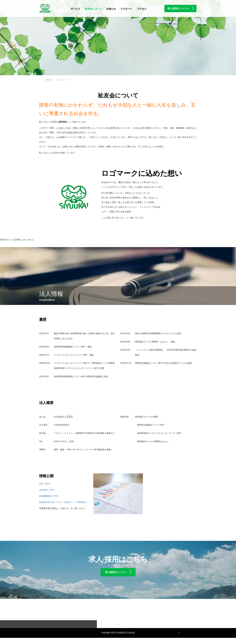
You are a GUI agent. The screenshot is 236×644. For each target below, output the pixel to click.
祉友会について (93, 9)
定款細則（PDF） (48, 490)
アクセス (142, 9)
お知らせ (111, 9)
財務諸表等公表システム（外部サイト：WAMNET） (64, 502)
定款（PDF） (45, 484)
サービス (76, 9)
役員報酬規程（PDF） (50, 496)
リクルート (126, 9)
